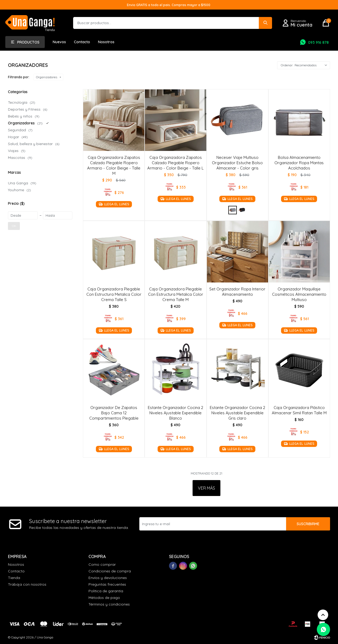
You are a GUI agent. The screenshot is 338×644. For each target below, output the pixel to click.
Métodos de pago (104, 598)
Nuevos (59, 42)
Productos (28, 42)
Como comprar (102, 564)
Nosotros (106, 42)
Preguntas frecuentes (107, 584)
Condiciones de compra (110, 571)
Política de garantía (106, 591)
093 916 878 (318, 42)
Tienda (14, 578)
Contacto (82, 42)
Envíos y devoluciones (108, 578)
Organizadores (47, 77)
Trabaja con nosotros (27, 584)
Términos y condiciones (109, 604)
